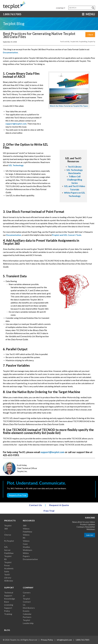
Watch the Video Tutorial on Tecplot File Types (69, 106)
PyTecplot (9, 541)
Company (28, 588)
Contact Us (35, 505)
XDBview (9, 581)
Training (8, 614)
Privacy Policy (47, 640)
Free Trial (49, 511)
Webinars (27, 550)
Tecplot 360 (74, 42)
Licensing (9, 605)
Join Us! (90, 535)
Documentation (10, 52)
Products (10, 520)
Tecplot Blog (83, 42)
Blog (7, 630)
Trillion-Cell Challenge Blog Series (75, 180)
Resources (29, 520)
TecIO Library (75, 167)
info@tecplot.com (64, 640)
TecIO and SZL (65, 42)
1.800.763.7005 (12, 14)
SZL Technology (16, 165)
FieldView (9, 553)
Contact (61, 8)
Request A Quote (59, 505)
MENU (89, 14)
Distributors (29, 608)
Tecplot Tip (91, 42)
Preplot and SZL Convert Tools (67, 235)
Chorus (8, 535)
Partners (27, 617)
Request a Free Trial (17, 495)
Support (9, 588)
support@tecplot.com (16, 124)
